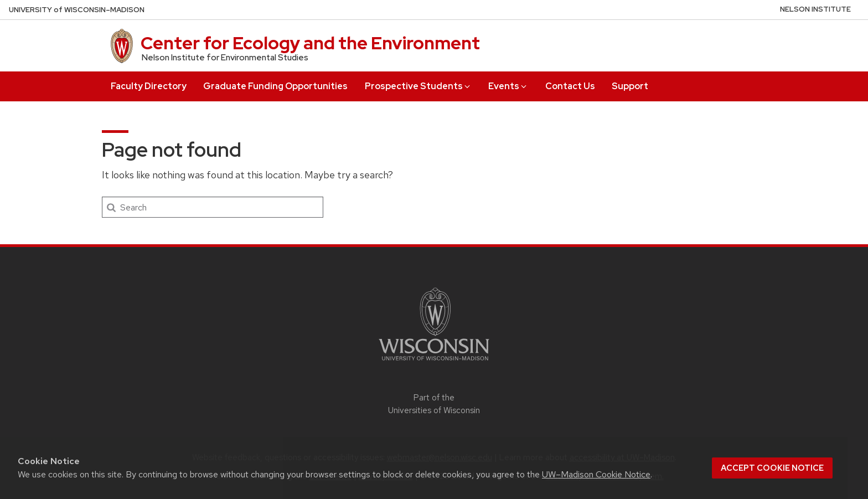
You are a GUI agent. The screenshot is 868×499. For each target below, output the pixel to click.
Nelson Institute (815, 9)
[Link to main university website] (434, 362)
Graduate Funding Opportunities (275, 86)
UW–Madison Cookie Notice (596, 474)
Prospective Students (418, 86)
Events (508, 86)
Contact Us (570, 86)
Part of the (434, 404)
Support (630, 86)
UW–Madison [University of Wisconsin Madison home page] (77, 10)
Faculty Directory (149, 86)
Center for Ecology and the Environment (310, 43)
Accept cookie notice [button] (772, 468)
